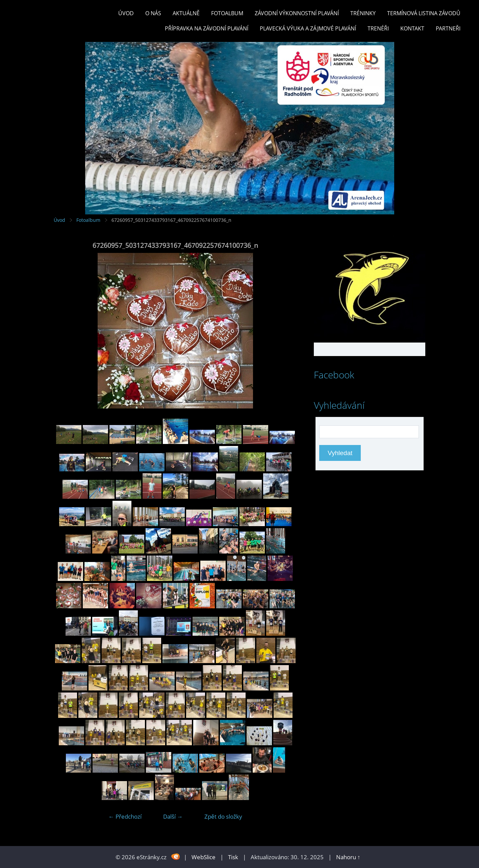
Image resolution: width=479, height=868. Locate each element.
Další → (173, 816)
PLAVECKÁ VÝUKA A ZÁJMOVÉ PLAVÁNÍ (308, 28)
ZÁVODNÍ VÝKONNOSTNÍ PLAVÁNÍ (297, 13)
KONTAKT (412, 28)
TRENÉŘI (378, 28)
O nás (153, 13)
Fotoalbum (227, 13)
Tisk (233, 857)
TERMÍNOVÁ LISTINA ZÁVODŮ (424, 13)
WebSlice (204, 857)
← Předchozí (125, 816)
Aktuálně (186, 13)
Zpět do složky (223, 816)
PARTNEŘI (448, 28)
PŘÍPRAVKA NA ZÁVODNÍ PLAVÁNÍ (207, 28)
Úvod (126, 13)
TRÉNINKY (363, 13)
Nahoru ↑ (348, 857)
